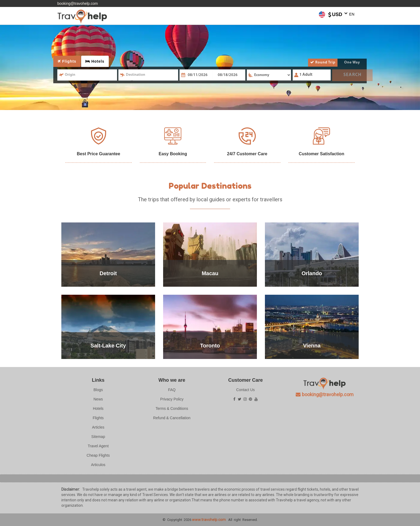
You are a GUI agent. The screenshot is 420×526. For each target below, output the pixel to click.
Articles (98, 427)
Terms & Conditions (172, 408)
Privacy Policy (172, 399)
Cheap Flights (98, 455)
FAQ (172, 390)
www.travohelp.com (209, 520)
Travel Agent (98, 446)
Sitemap (98, 437)
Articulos (98, 465)
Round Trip (323, 62)
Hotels (98, 408)
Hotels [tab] (95, 61)
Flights (98, 418)
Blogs (98, 390)
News (98, 399)
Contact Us (245, 390)
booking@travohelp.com (78, 3)
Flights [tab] (67, 61)
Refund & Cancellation (172, 418)
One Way (352, 63)
